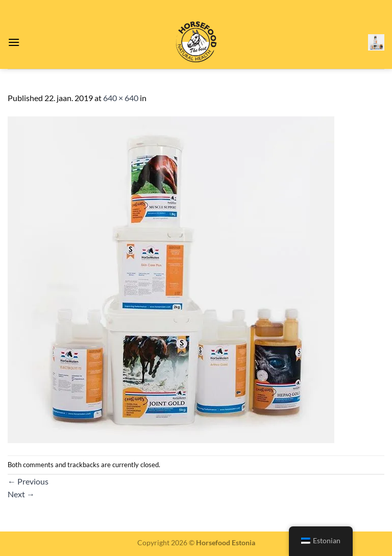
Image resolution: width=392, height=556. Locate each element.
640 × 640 (121, 98)
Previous (28, 481)
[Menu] (14, 42)
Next (21, 494)
